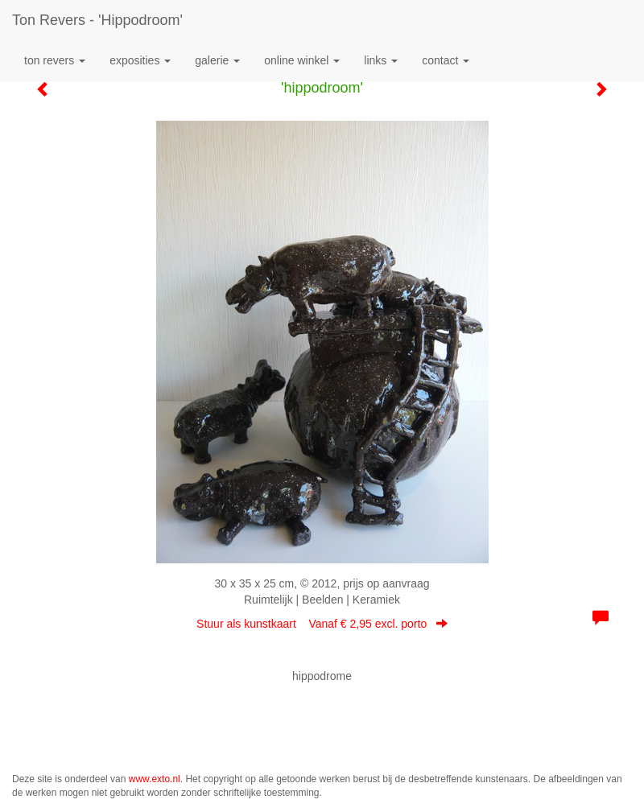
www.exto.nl (155, 779)
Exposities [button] (140, 60)
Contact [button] (446, 60)
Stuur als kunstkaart (322, 624)
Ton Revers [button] (55, 60)
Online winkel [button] (302, 60)
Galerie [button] (217, 60)
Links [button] (381, 60)
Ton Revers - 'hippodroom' (97, 20)
